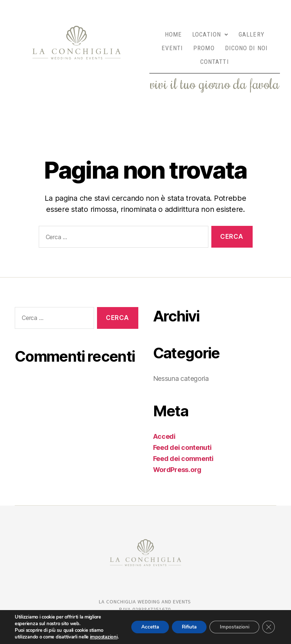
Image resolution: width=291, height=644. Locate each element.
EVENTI (172, 41)
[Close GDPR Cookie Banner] (268, 624)
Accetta (141, 624)
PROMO (204, 41)
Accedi (164, 423)
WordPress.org (177, 456)
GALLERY (252, 32)
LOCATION (210, 32)
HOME (173, 32)
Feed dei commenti (183, 445)
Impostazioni (232, 624)
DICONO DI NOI (246, 41)
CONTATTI (215, 51)
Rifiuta (184, 624)
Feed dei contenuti (182, 434)
